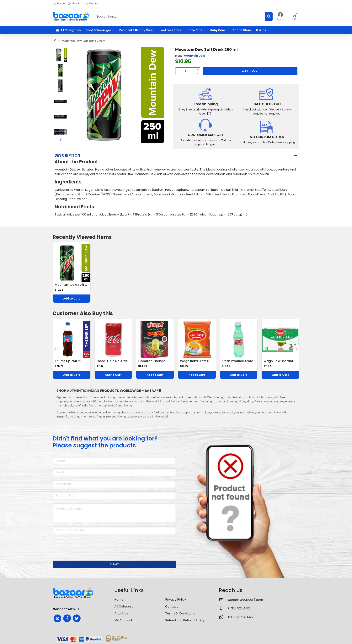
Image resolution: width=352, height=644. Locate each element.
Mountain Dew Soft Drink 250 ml (72, 287)
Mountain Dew (194, 56)
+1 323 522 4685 (239, 610)
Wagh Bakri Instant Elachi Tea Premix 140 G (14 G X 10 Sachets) (280, 363)
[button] (60, 50)
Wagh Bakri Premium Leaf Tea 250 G (197, 363)
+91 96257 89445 (240, 619)
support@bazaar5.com (245, 602)
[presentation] (80, 547)
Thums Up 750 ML (68, 363)
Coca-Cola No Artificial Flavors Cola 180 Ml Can (113, 363)
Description (67, 162)
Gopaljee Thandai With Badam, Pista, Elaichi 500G (155, 363)
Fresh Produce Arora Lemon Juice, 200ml (239, 363)
